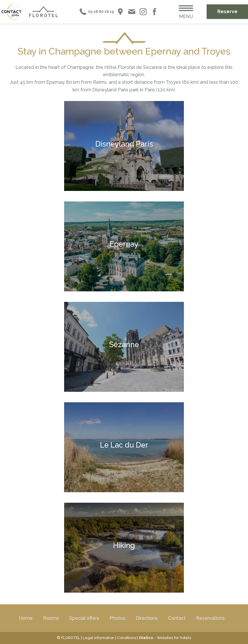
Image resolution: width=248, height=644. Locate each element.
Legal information (99, 638)
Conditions (127, 638)
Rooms (51, 618)
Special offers (84, 618)
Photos (117, 618)
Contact (177, 618)
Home (26, 618)
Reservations (210, 618)
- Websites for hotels (165, 638)
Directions (147, 618)
